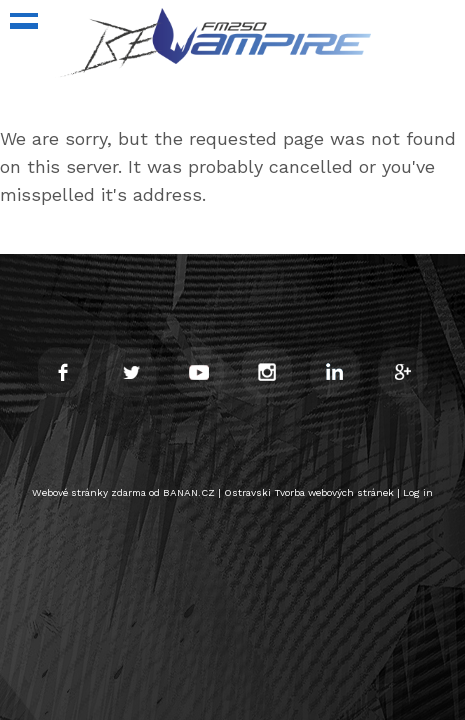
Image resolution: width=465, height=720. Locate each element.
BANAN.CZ (189, 492)
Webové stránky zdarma (89, 492)
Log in (418, 492)
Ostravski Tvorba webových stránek (309, 492)
